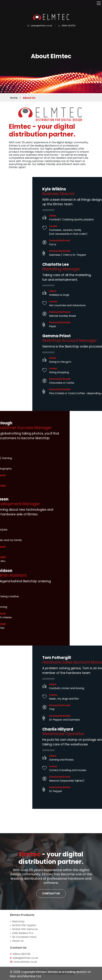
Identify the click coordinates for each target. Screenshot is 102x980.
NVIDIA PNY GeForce (25, 951)
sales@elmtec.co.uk (41, 23)
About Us (18, 962)
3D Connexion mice (24, 958)
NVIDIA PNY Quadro (24, 947)
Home (14, 98)
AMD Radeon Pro (23, 955)
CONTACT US (51, 912)
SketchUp (18, 943)
